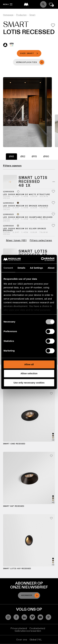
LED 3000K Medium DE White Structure (27, 195)
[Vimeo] (32, 617)
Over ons (22, 640)
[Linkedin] (24, 617)
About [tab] (51, 268)
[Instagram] (8, 617)
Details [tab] (21, 268)
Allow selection (29, 374)
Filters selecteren (41, 240)
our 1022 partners (23, 284)
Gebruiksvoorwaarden (28, 631)
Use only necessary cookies (29, 383)
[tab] (11, 157)
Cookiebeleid (37, 628)
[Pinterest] (48, 617)
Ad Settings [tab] (37, 268)
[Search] (43, 4)
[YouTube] (40, 617)
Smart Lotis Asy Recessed (17, 569)
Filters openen (12, 166)
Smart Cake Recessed (14, 444)
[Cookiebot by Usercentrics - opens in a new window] (41, 259)
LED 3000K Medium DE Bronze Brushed (26, 206)
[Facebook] (16, 617)
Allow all (29, 364)
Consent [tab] (8, 268)
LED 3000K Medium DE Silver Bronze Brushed (25, 230)
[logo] (26, 4)
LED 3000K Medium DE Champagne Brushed (28, 217)
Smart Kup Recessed (14, 506)
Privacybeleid (19, 628)
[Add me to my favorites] (53, 25)
